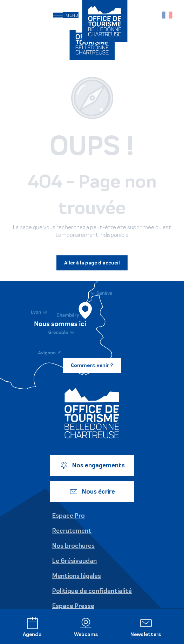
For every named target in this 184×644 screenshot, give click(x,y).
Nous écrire (92, 491)
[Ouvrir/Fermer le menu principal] (66, 15)
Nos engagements (92, 465)
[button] (152, 15)
